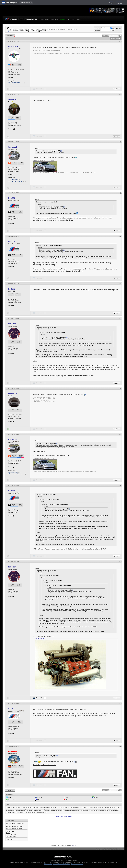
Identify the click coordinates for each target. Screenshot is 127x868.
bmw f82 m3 (112, 807)
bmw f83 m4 (88, 809)
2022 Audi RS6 (13, 180)
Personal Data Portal (77, 864)
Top (123, 849)
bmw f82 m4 (29, 809)
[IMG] (8, 834)
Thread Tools (115, 39)
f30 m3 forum (85, 811)
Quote (116, 89)
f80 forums (101, 811)
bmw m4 (109, 809)
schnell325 (13, 394)
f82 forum (33, 812)
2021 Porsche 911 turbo (15, 181)
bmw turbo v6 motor (70, 811)
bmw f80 (42, 807)
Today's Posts (71, 19)
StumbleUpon (12, 800)
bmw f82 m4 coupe (39, 809)
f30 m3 (78, 811)
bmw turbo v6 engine (57, 811)
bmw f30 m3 (36, 807)
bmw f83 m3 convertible (77, 809)
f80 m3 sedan (17, 812)
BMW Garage (45, 19)
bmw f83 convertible (56, 809)
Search (79, 19)
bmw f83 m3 (66, 809)
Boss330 (12, 198)
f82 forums (39, 812)
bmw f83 (48, 809)
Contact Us (99, 849)
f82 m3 (45, 812)
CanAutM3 (13, 147)
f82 (22, 812)
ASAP (10, 709)
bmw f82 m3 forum (20, 809)
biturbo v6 (9, 807)
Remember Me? (116, 28)
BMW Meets (55, 19)
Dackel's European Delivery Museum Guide (44, 765)
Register (119, 3)
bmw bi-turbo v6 (17, 807)
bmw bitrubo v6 (27, 807)
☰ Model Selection (26, 3)
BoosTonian (13, 47)
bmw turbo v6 (47, 811)
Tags (7, 805)
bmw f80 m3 (68, 807)
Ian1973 (12, 289)
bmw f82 (86, 807)
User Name (97, 28)
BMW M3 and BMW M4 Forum (18, 29)
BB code (8, 831)
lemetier (12, 324)
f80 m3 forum (113, 811)
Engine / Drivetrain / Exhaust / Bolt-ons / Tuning (64, 29)
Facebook (40, 797)
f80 (90, 811)
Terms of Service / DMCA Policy (61, 864)
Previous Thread (59, 816)
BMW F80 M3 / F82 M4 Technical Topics (39, 29)
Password (97, 30)
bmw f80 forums (59, 807)
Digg (67, 797)
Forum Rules (10, 839)
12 (14, 129)
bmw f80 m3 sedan (78, 807)
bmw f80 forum (50, 807)
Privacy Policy (48, 864)
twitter (10, 797)
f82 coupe (26, 812)
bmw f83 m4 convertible (99, 809)
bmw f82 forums (103, 807)
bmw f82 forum (93, 807)
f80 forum (94, 811)
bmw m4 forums (37, 811)
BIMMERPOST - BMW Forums (112, 849)
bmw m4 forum (28, 811)
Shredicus (12, 99)
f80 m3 (107, 811)
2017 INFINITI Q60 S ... (15, 83)
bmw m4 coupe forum (17, 811)
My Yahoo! (69, 800)
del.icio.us (40, 800)
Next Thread (69, 816)
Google (96, 797)
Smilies (8, 833)
